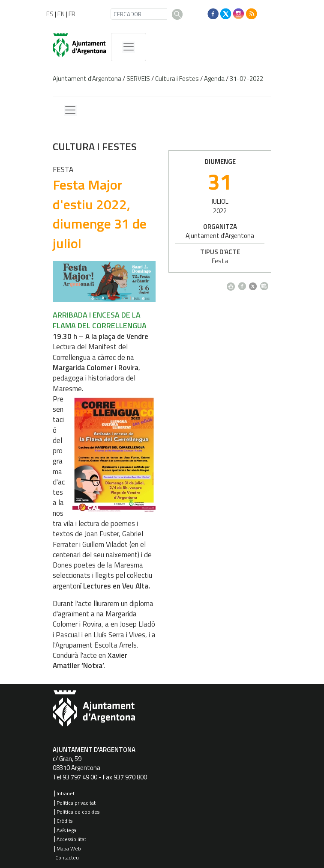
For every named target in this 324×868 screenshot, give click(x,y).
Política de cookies (78, 812)
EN (61, 14)
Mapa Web (69, 849)
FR (72, 14)
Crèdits (64, 821)
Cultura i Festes (177, 79)
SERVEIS (138, 79)
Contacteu (67, 858)
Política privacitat (76, 803)
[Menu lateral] (70, 110)
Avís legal (67, 830)
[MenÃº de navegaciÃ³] (129, 47)
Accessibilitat (71, 839)
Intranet (66, 793)
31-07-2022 (246, 79)
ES (50, 14)
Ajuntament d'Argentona (87, 79)
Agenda (214, 79)
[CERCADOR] (139, 14)
